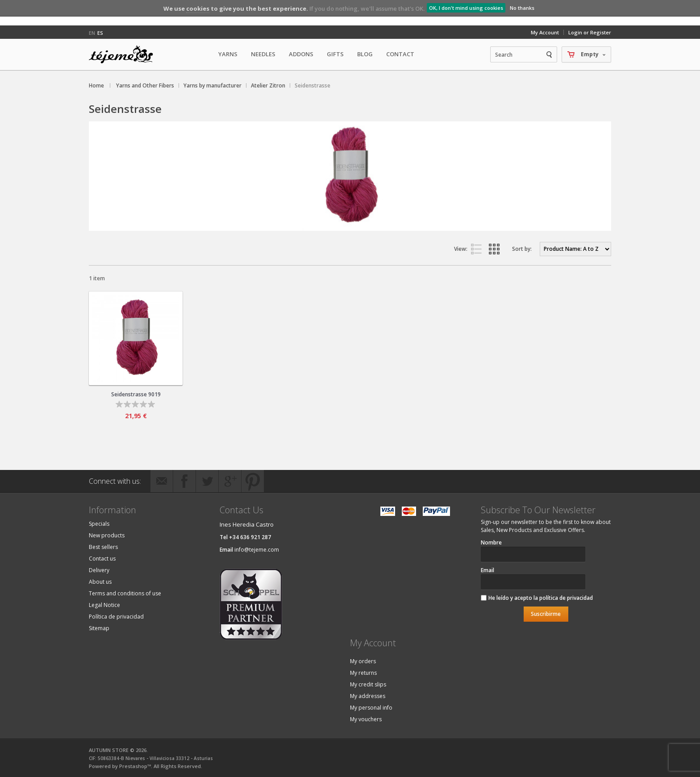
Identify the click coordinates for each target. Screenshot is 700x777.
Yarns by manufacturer (212, 85)
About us (100, 582)
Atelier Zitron (268, 85)
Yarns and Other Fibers (145, 85)
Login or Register (590, 32)
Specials (99, 524)
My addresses (368, 696)
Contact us (102, 559)
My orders (363, 661)
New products (107, 535)
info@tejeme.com (257, 550)
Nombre (491, 542)
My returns (363, 673)
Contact (400, 54)
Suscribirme (546, 614)
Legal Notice (104, 605)
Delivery (99, 570)
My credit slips (368, 684)
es (100, 33)
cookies (198, 8)
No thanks (522, 8)
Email (487, 570)
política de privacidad (566, 598)
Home (96, 85)
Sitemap (99, 628)
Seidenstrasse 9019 (136, 394)
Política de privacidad (116, 617)
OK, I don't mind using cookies (466, 8)
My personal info (371, 708)
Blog (365, 54)
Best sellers (103, 547)
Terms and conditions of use (125, 593)
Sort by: (522, 249)
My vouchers (366, 719)
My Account (545, 32)
